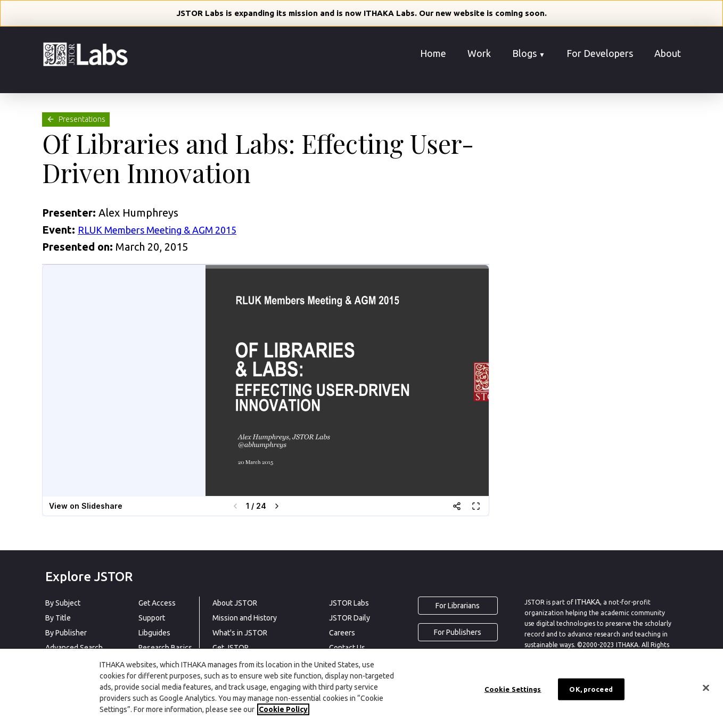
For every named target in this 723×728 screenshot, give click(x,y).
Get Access (157, 603)
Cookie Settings (513, 689)
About (668, 53)
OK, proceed (591, 689)
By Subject (63, 603)
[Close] (706, 688)
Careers (342, 633)
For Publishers (458, 632)
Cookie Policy (283, 709)
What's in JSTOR (240, 633)
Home (433, 53)
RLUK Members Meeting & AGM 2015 (157, 230)
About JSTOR (235, 603)
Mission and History (245, 618)
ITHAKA (588, 602)
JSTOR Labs (349, 603)
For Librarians (458, 606)
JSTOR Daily (350, 618)
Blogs (529, 53)
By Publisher (66, 633)
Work (479, 53)
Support (152, 618)
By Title (58, 618)
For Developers (600, 53)
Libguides (154, 633)
